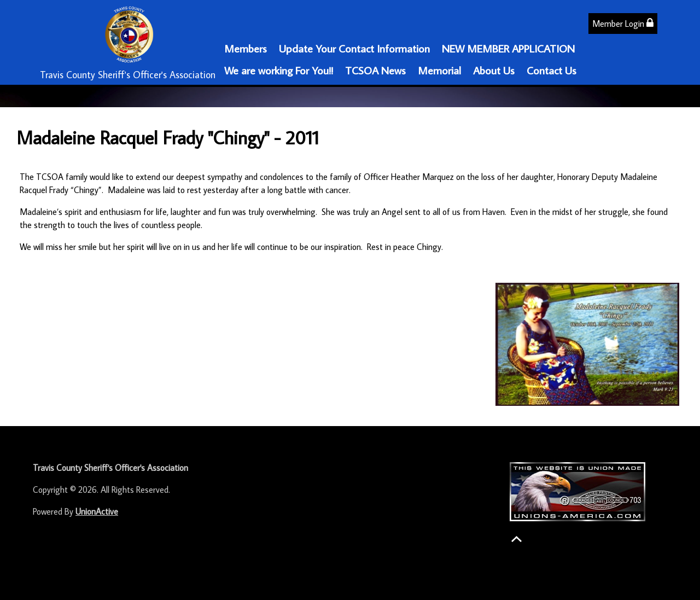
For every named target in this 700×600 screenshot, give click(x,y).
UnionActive (97, 511)
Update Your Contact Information (354, 48)
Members (246, 48)
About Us (494, 70)
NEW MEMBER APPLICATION (508, 48)
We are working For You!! (279, 70)
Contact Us (552, 70)
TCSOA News (375, 70)
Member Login (623, 23)
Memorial (439, 70)
